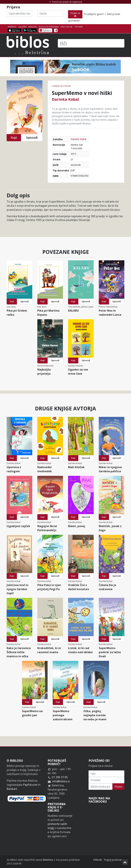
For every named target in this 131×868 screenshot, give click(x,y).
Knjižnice (12, 27)
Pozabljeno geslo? (94, 14)
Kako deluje (67, 27)
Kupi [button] (14, 138)
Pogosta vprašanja (49, 27)
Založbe (22, 27)
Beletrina (48, 860)
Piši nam (79, 27)
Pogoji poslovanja (114, 860)
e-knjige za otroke (61, 86)
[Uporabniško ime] (19, 13)
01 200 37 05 (60, 777)
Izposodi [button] (32, 138)
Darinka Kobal (65, 99)
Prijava (118, 786)
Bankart (12, 789)
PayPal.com (30, 785)
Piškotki (98, 860)
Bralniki (33, 27)
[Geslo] (50, 13)
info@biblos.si (61, 781)
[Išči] (91, 43)
